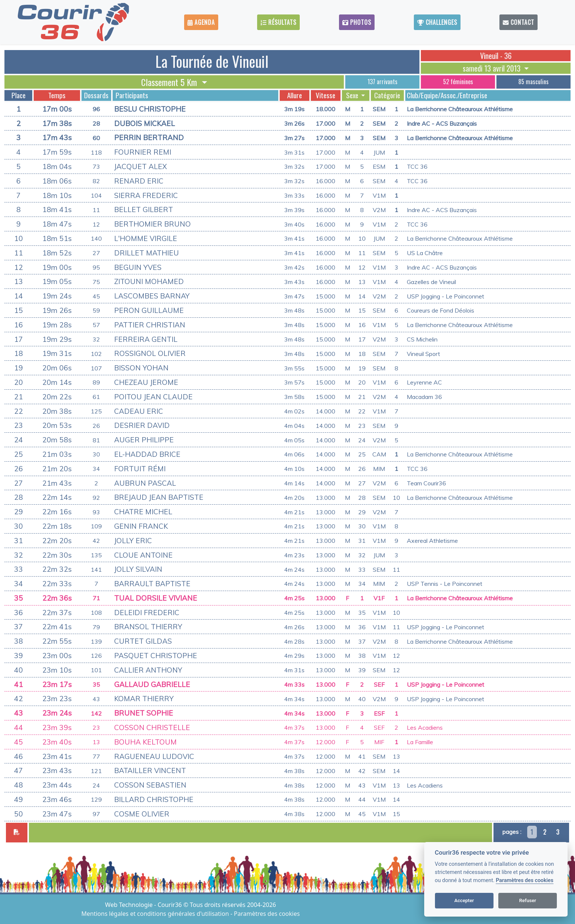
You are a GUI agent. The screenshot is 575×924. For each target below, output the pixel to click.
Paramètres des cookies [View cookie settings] (267, 914)
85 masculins (534, 82)
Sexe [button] (353, 95)
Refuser (528, 900)
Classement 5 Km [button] (170, 82)
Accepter (464, 900)
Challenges (437, 22)
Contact (519, 22)
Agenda (201, 22)
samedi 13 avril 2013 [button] (493, 68)
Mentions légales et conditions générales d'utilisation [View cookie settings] (156, 914)
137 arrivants (383, 82)
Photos (357, 22)
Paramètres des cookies (524, 880)
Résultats (278, 22)
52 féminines (458, 82)
